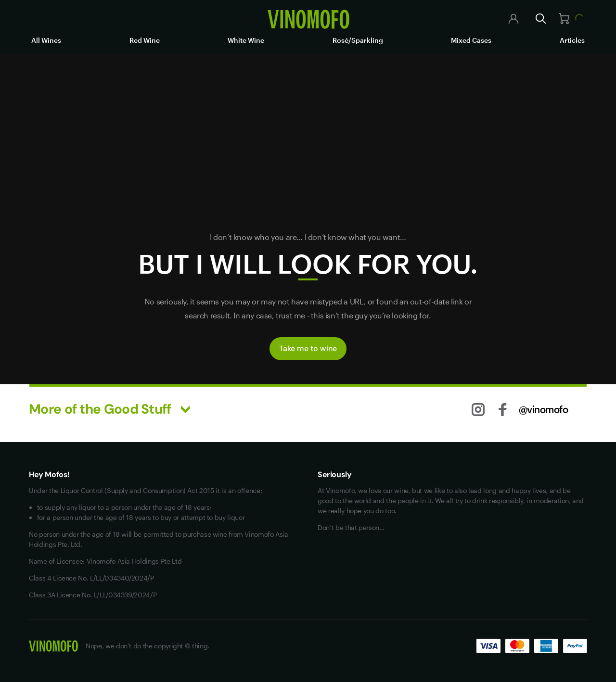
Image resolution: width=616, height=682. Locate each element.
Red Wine (145, 40)
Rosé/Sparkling (358, 40)
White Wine (246, 40)
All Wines (46, 40)
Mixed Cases (471, 40)
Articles (572, 40)
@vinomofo (544, 409)
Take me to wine (308, 348)
